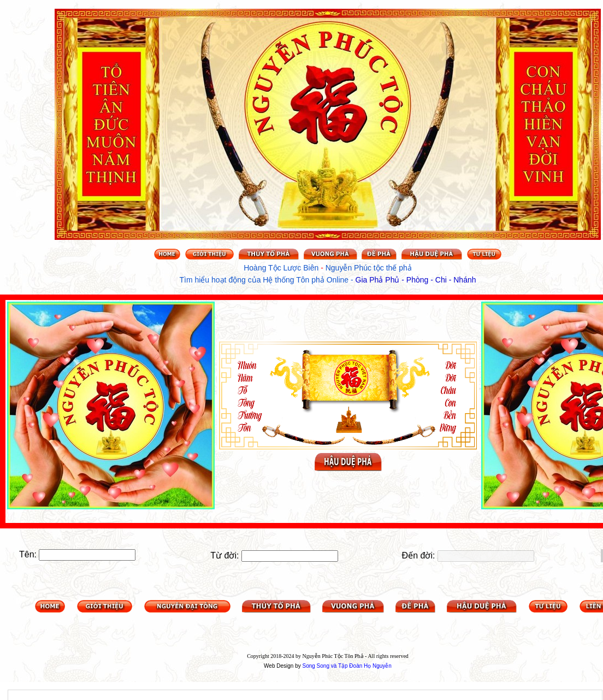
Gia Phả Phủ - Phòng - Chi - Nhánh (416, 280)
